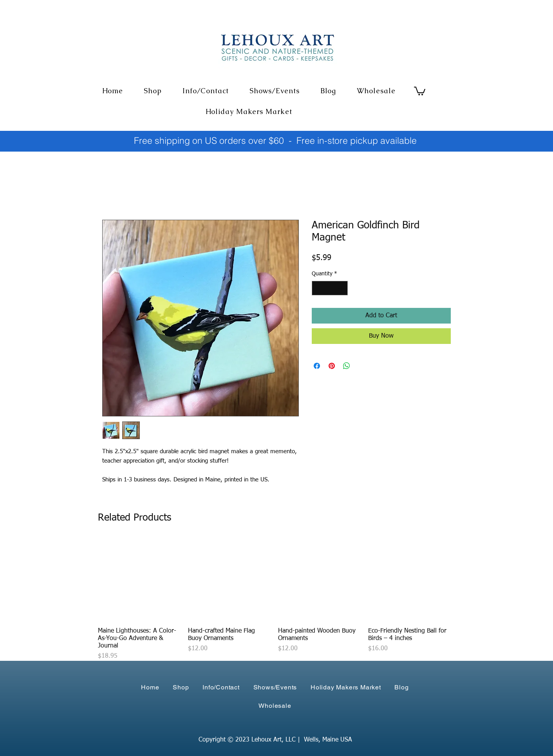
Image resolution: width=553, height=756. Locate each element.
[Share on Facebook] (317, 366)
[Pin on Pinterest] (332, 366)
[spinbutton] (330, 288)
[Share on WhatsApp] (347, 366)
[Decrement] (318, 288)
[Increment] (342, 288)
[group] (274, 600)
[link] (420, 90)
